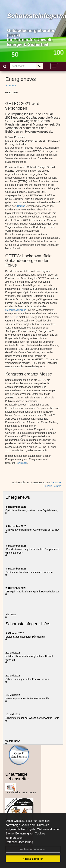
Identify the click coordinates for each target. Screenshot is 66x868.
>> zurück (11, 85)
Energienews (18, 497)
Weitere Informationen (33, 849)
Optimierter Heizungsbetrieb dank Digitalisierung (32, 510)
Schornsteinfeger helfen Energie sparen (27, 679)
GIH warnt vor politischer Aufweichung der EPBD (32, 530)
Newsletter (21, 463)
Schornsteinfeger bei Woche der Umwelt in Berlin (32, 718)
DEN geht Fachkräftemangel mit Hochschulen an (32, 592)
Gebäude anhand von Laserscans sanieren (29, 572)
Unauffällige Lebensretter (17, 776)
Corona (21, 206)
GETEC (14, 317)
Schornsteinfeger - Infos (28, 624)
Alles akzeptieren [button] (33, 859)
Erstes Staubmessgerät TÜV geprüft (25, 637)
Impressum (16, 838)
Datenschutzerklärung (19, 842)
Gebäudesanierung (16, 310)
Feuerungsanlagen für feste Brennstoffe (27, 699)
